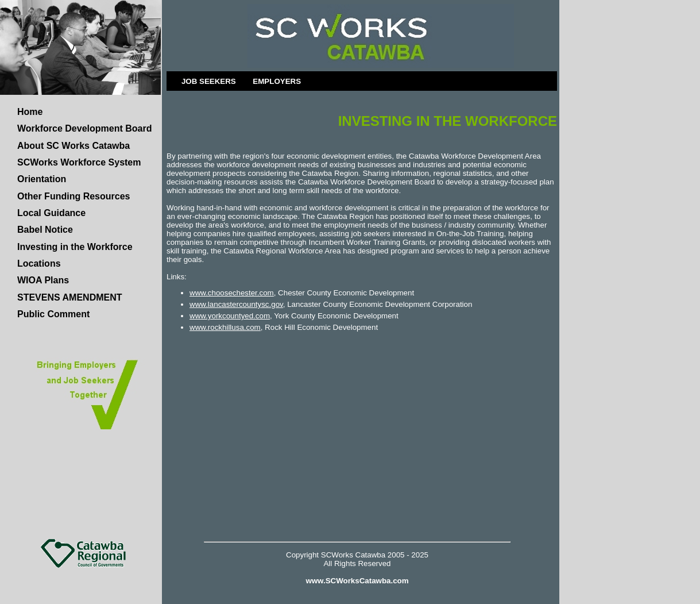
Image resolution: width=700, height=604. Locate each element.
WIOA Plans (43, 280)
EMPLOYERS (277, 81)
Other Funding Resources (74, 196)
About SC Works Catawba (74, 146)
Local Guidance (51, 213)
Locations (39, 263)
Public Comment (53, 314)
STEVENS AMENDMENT (70, 297)
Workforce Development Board (84, 128)
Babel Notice (45, 230)
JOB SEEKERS (209, 81)
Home (30, 112)
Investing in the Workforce (75, 247)
